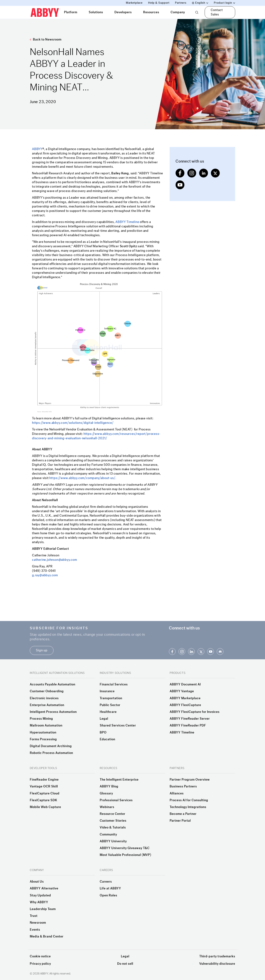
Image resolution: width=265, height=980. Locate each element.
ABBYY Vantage (182, 691)
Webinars (107, 807)
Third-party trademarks (217, 956)
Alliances (177, 793)
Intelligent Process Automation (53, 712)
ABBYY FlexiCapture (185, 705)
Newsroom (38, 923)
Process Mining (41, 719)
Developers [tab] (123, 12)
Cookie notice (40, 956)
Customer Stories (113, 821)
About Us (37, 882)
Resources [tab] (151, 12)
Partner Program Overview (190, 780)
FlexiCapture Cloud (45, 793)
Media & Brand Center (47, 937)
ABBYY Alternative (44, 888)
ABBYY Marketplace (185, 698)
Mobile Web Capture (45, 807)
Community (108, 835)
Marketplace (134, 3)
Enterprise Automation (47, 705)
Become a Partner (183, 814)
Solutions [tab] (96, 12)
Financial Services (114, 685)
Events (35, 930)
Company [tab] (178, 12)
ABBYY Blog (109, 787)
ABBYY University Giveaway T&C (125, 848)
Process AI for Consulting (189, 800)
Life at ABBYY (110, 888)
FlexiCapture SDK (44, 800)
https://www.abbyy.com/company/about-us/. (83, 478)
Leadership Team (43, 909)
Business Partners (183, 787)
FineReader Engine (44, 780)
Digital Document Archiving (51, 746)
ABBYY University (113, 841)
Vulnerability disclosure (217, 964)
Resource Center (113, 814)
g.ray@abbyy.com (45, 575)
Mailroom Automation (46, 726)
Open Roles (108, 895)
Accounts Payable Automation (53, 685)
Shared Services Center (118, 726)
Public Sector (110, 705)
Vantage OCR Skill (44, 787)
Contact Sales (217, 12)
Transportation (111, 698)
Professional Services (116, 800)
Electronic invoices (44, 698)
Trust (34, 916)
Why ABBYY (39, 902)
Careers (106, 882)
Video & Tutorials (113, 828)
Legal (104, 719)
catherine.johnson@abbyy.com (55, 560)
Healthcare (108, 712)
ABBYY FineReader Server (190, 719)
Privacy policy (40, 964)
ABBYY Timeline (127, 222)
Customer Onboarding (47, 691)
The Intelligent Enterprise (119, 780)
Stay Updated (40, 895)
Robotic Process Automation (51, 753)
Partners (181, 3)
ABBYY (37, 149)
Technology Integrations (188, 807)
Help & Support (159, 3)
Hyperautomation (43, 733)
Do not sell (125, 964)
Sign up (42, 650)
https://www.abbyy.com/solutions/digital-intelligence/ (73, 423)
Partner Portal (180, 821)
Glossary (106, 793)
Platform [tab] (71, 12)
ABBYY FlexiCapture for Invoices (195, 712)
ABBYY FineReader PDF (188, 726)
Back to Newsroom (46, 39)
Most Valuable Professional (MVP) (126, 855)
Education (107, 739)
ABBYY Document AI (185, 685)
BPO (103, 733)
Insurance (107, 691)
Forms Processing (43, 739)
